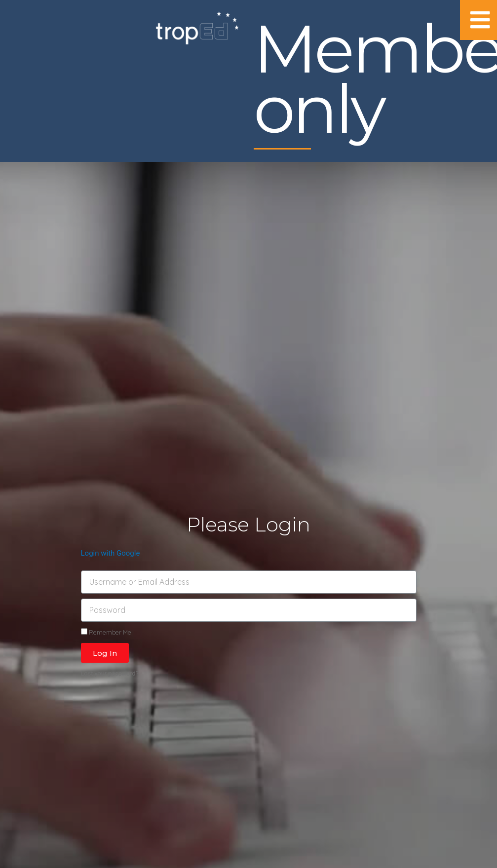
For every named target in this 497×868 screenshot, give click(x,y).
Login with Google (111, 553)
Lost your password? (110, 673)
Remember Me (106, 632)
